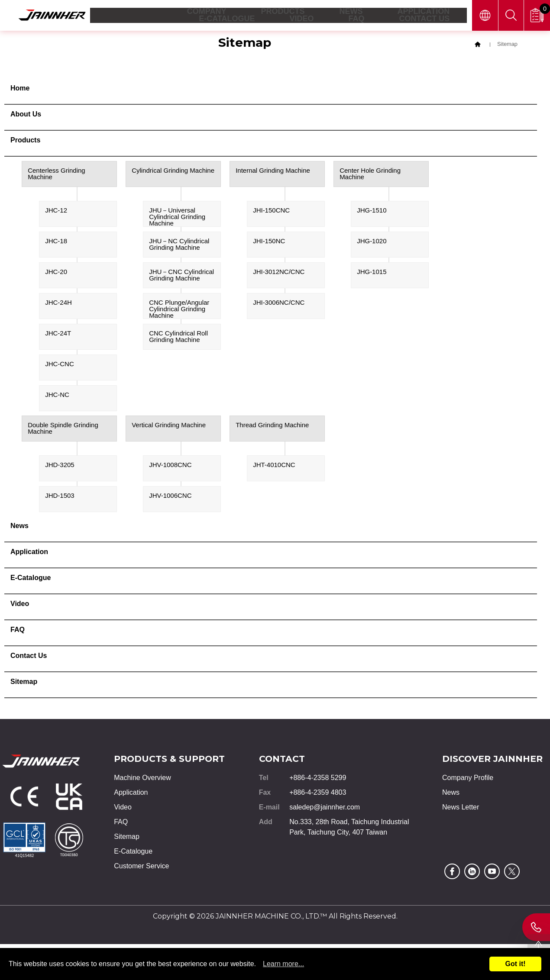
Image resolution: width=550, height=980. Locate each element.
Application (29, 553)
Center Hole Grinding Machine (370, 175)
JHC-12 (56, 211)
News (19, 527)
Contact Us (29, 657)
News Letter (461, 808)
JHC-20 (56, 273)
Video (20, 605)
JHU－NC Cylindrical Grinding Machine (179, 245)
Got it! (515, 964)
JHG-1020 (372, 242)
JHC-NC (57, 396)
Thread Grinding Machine (272, 426)
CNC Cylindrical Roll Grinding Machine (178, 338)
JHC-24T (58, 334)
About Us (26, 115)
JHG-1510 (372, 211)
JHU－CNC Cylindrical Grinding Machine (181, 276)
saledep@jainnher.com (325, 808)
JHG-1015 (372, 273)
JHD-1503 (60, 497)
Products (25, 141)
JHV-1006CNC (170, 497)
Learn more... (283, 964)
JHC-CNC (60, 365)
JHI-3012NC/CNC (279, 273)
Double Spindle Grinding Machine (63, 429)
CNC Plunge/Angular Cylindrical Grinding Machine (179, 310)
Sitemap (24, 683)
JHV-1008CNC (170, 466)
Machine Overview (142, 779)
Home (20, 89)
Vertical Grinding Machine (169, 426)
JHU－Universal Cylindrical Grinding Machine (177, 218)
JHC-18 (56, 242)
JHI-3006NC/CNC (279, 304)
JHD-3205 (60, 466)
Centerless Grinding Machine (57, 175)
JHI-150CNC (271, 211)
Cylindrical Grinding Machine (173, 172)
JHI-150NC (269, 242)
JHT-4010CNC (274, 466)
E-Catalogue (31, 579)
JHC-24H (58, 304)
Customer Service (141, 867)
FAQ (18, 631)
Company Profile (468, 779)
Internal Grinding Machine (273, 172)
